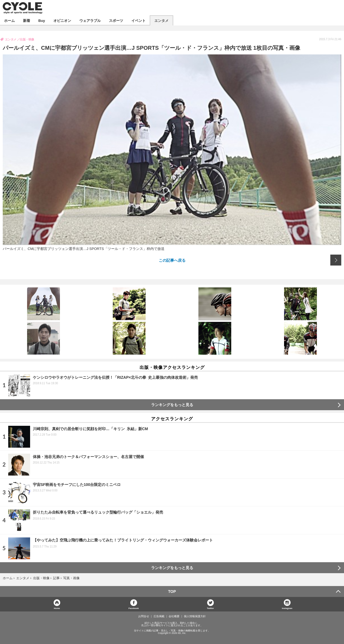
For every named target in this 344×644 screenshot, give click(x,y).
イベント (138, 20)
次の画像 (336, 260)
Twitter (210, 608)
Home (57, 608)
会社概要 (174, 616)
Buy (42, 20)
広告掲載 (159, 616)
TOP (172, 591)
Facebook (134, 608)
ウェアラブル (90, 20)
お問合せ (144, 616)
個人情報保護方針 (195, 616)
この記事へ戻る (172, 260)
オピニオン (62, 20)
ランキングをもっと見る (172, 405)
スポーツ (116, 20)
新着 (27, 20)
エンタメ (161, 20)
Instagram (287, 608)
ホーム (9, 20)
